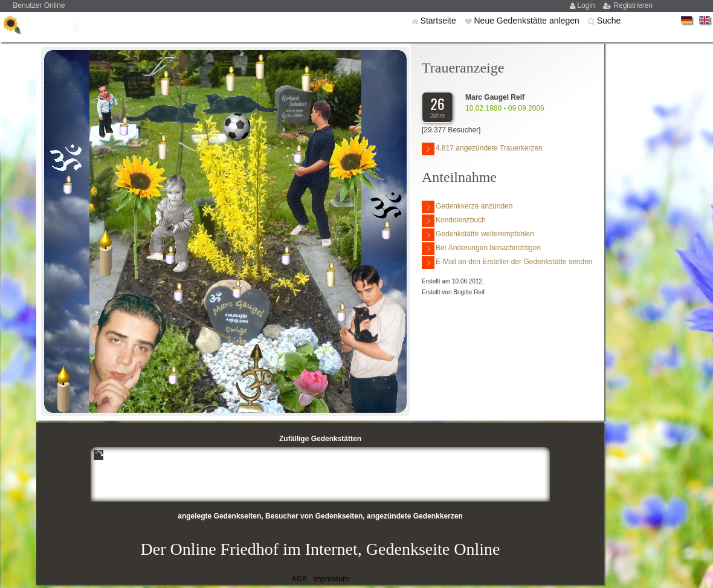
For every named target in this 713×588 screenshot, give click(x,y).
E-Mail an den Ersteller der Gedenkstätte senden (507, 263)
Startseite (440, 21)
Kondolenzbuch (454, 221)
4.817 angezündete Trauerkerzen (482, 149)
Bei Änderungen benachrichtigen (481, 249)
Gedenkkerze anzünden (467, 207)
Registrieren (633, 5)
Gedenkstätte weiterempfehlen (478, 235)
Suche (609, 21)
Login (587, 5)
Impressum (331, 579)
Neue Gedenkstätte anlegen (527, 21)
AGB (299, 579)
